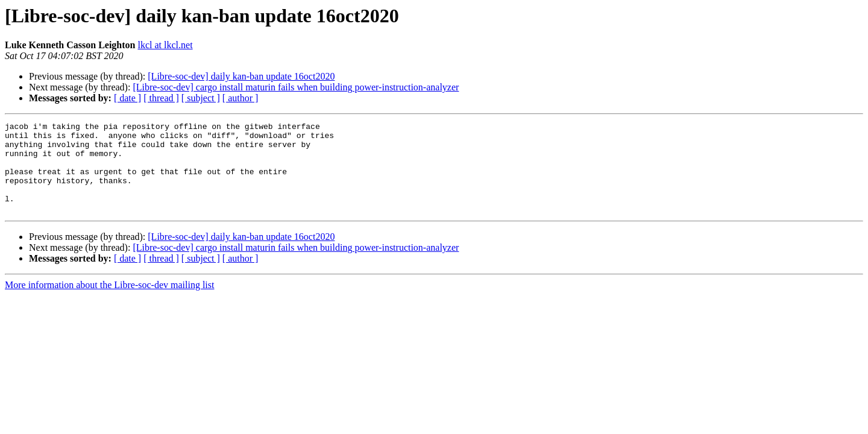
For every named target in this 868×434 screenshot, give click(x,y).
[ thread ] (161, 98)
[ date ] (127, 98)
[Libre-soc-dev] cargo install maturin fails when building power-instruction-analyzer (296, 87)
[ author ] (241, 98)
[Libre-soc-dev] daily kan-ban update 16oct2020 (241, 76)
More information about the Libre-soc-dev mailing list (109, 303)
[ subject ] (201, 98)
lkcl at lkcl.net (165, 45)
